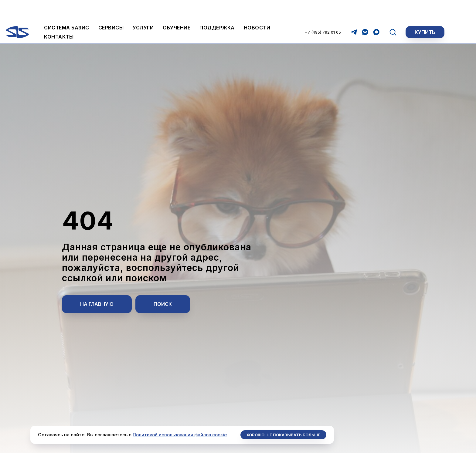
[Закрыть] (466, 30)
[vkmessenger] (365, 11)
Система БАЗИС (67, 7)
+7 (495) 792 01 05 (323, 11)
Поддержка (217, 7)
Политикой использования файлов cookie (180, 435)
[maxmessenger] (376, 11)
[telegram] (354, 11)
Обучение (177, 7)
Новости (257, 7)
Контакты (59, 16)
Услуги (143, 7)
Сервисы (111, 7)
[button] (393, 11)
